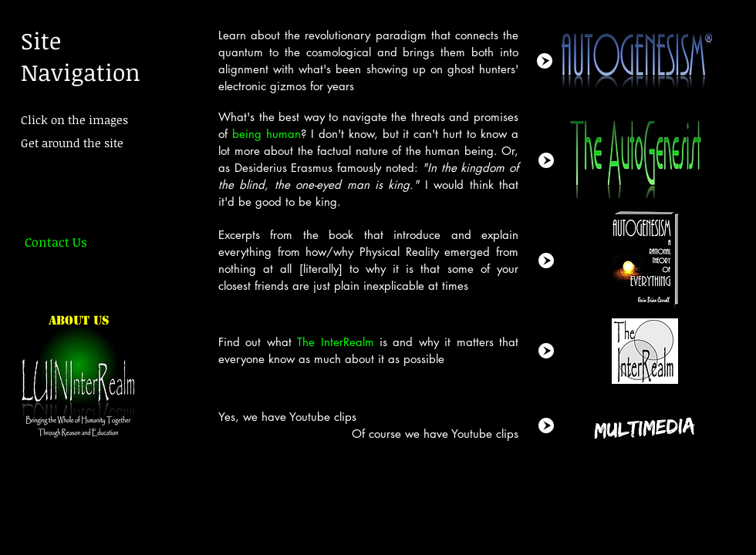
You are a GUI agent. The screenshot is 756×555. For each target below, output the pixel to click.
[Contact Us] (56, 242)
